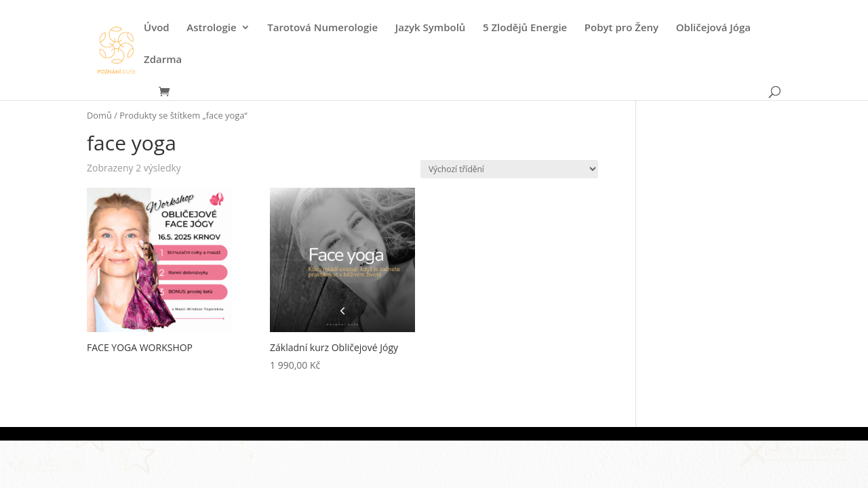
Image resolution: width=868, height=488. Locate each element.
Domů (99, 115)
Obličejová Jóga (713, 28)
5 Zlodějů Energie (525, 28)
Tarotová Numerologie (322, 28)
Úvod (157, 28)
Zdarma (163, 60)
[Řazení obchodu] (509, 169)
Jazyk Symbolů (431, 28)
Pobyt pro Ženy (622, 28)
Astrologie (211, 28)
